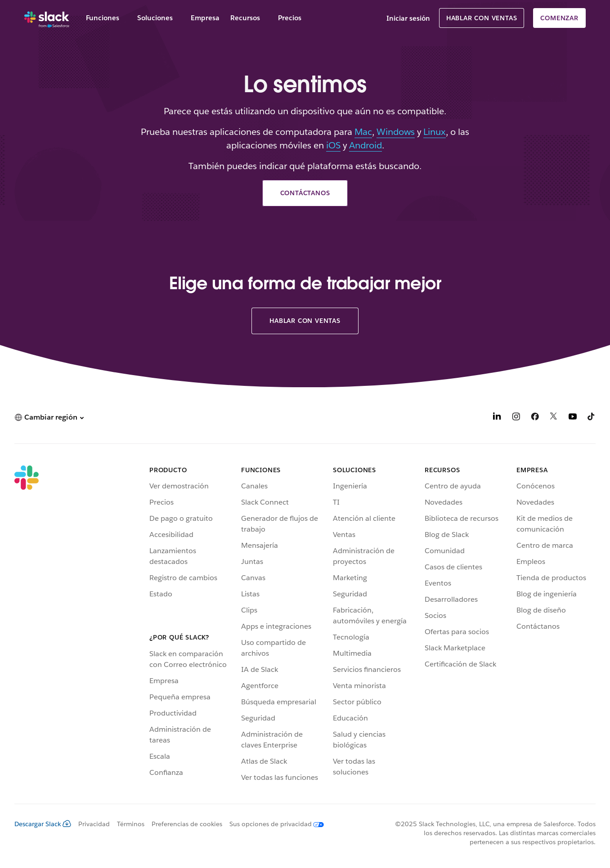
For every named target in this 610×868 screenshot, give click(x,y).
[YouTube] (573, 418)
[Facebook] (535, 418)
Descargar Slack (43, 824)
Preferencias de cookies (187, 824)
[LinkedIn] (497, 418)
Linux (435, 132)
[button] (49, 417)
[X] (554, 418)
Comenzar (559, 18)
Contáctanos (305, 193)
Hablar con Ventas (482, 18)
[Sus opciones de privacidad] (273, 824)
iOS (333, 145)
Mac (363, 132)
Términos (131, 824)
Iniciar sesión (408, 18)
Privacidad (94, 824)
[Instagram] (516, 418)
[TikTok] (592, 418)
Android (366, 145)
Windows (396, 132)
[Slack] (47, 18)
